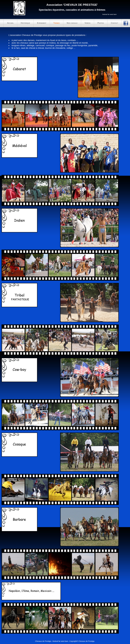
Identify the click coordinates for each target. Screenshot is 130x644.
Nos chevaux (72, 23)
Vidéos (88, 23)
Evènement (42, 23)
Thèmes (56, 23)
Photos (101, 23)
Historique (25, 23)
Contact (114, 23)
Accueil (10, 23)
